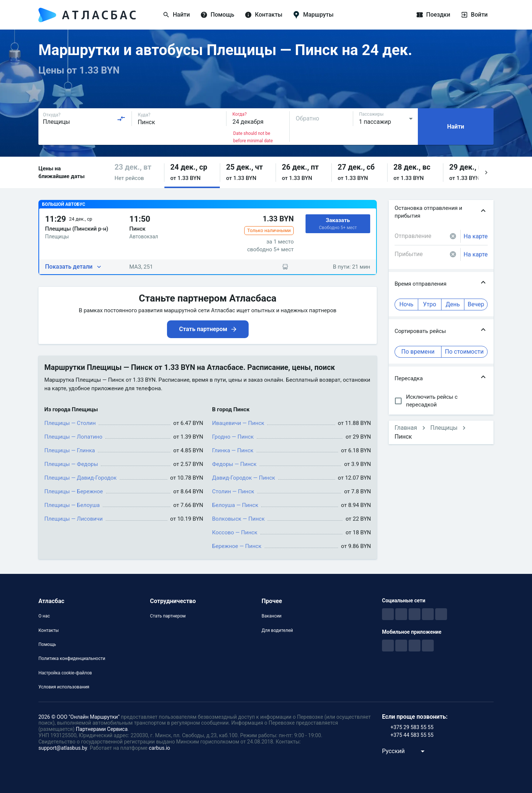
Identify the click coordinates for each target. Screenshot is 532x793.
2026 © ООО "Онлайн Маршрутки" (79, 717)
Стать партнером (168, 616)
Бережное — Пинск (237, 546)
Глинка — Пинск (233, 450)
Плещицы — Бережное (74, 491)
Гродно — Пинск (233, 437)
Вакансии (272, 616)
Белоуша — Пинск (235, 505)
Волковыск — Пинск (238, 519)
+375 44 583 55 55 (412, 735)
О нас (44, 616)
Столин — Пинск (233, 491)
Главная (406, 428)
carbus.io (160, 748)
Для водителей (277, 630)
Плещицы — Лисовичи (74, 519)
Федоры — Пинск (234, 464)
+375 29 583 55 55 (412, 727)
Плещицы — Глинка (70, 450)
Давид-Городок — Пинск (244, 478)
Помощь (47, 644)
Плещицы (444, 428)
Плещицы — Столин (70, 423)
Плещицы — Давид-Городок (81, 478)
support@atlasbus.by (63, 748)
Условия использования (64, 687)
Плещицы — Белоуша (72, 505)
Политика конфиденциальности (72, 658)
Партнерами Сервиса (102, 729)
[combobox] (84, 119)
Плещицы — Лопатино (73, 437)
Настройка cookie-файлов (65, 673)
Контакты (49, 630)
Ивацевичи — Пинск (238, 423)
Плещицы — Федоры (71, 464)
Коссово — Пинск (235, 532)
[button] (136, 172)
